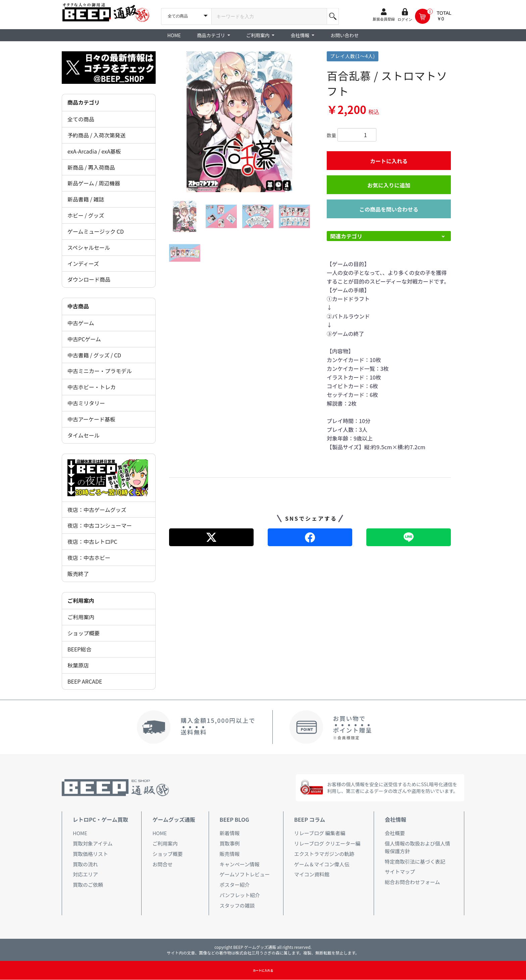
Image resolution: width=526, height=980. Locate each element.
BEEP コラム (310, 819)
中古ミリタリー (86, 403)
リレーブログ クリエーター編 (327, 843)
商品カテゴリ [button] (212, 35)
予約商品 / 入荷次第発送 (96, 135)
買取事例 (230, 843)
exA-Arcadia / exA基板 (94, 151)
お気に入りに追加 (389, 185)
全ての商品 (81, 119)
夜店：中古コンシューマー (100, 525)
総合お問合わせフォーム (412, 882)
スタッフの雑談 (237, 905)
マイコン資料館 (312, 874)
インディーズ (83, 264)
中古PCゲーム (84, 339)
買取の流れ (85, 864)
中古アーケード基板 (91, 419)
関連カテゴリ (346, 236)
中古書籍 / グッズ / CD (94, 355)
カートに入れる (389, 161)
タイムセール (84, 435)
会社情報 (396, 819)
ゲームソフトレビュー (245, 874)
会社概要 (395, 833)
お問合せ (162, 864)
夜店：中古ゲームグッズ (97, 510)
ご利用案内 (81, 617)
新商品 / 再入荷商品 (91, 167)
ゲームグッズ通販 (174, 819)
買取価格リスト (90, 854)
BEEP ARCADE (85, 681)
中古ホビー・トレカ (92, 387)
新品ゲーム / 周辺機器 (94, 183)
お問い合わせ (345, 35)
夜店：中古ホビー (89, 558)
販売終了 (78, 574)
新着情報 (230, 833)
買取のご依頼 (88, 885)
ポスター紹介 (235, 885)
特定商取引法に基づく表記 (415, 861)
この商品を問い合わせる (389, 209)
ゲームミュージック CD (96, 231)
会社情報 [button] (300, 35)
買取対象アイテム (93, 843)
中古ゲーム (81, 323)
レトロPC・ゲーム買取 (100, 819)
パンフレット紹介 (240, 895)
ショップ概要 (84, 633)
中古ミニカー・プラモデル (100, 371)
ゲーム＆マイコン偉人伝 (322, 864)
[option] (240, 122)
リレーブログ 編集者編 (320, 833)
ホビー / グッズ (86, 215)
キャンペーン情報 (240, 864)
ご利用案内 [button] (258, 35)
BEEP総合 (80, 649)
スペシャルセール (89, 247)
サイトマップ (400, 872)
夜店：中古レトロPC (92, 541)
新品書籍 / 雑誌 (86, 199)
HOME (174, 35)
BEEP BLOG (234, 819)
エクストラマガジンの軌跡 (324, 854)
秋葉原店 (78, 665)
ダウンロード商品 (89, 279)
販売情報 (230, 854)
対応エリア (85, 874)
